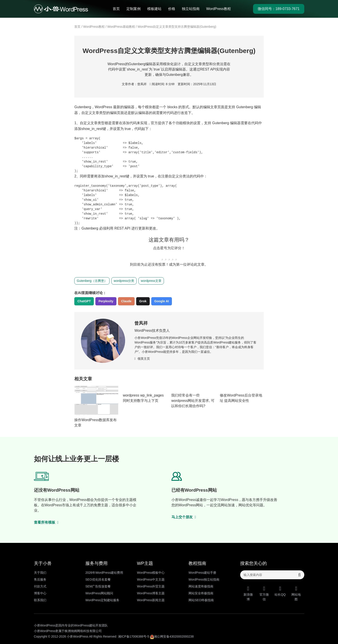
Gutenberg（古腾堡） (92, 281)
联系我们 (40, 600)
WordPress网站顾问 (99, 593)
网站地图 (296, 593)
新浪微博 (248, 593)
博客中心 (40, 593)
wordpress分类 (124, 281)
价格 (172, 9)
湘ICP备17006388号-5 (134, 636)
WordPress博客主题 (151, 593)
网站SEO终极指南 (201, 600)
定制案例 (134, 9)
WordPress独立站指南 (204, 579)
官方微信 (264, 593)
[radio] (162, 256)
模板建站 (154, 9)
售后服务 (40, 579)
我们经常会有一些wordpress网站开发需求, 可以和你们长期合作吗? (193, 401)
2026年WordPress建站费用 (104, 573)
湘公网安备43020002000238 (172, 636)
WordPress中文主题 (151, 579)
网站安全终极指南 (201, 593)
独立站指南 (191, 9)
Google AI (162, 301)
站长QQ (280, 591)
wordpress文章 (151, 281)
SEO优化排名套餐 (98, 579)
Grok (143, 301)
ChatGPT (84, 301)
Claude (126, 301)
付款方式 (40, 586)
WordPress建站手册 (202, 573)
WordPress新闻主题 (151, 600)
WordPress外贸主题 (151, 586)
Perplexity (106, 301)
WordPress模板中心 (151, 573)
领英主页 (142, 359)
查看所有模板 (46, 522)
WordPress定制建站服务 (102, 600)
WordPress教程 (219, 9)
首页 (116, 9)
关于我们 (40, 573)
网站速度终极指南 (201, 586)
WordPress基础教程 (121, 27)
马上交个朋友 (184, 517)
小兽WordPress (78, 636)
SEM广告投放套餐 (98, 586)
